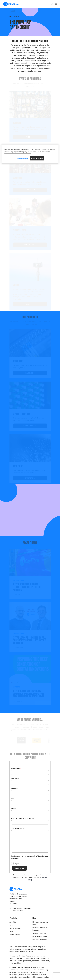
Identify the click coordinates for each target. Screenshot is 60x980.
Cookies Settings (22, 158)
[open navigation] (56, 4)
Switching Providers (40, 940)
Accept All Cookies (37, 158)
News (12, 932)
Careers (12, 925)
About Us (13, 922)
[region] (30, 154)
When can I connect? (40, 933)
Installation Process (40, 936)
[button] (52, 4)
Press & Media (15, 935)
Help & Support (15, 928)
